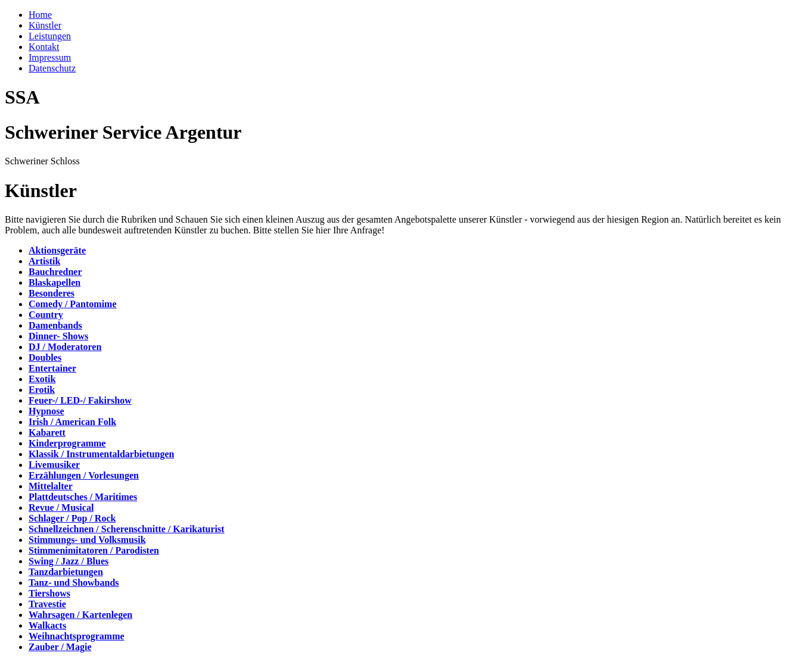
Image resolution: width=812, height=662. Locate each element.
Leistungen (50, 36)
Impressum (50, 57)
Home (40, 15)
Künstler (45, 25)
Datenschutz (52, 68)
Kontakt (44, 47)
